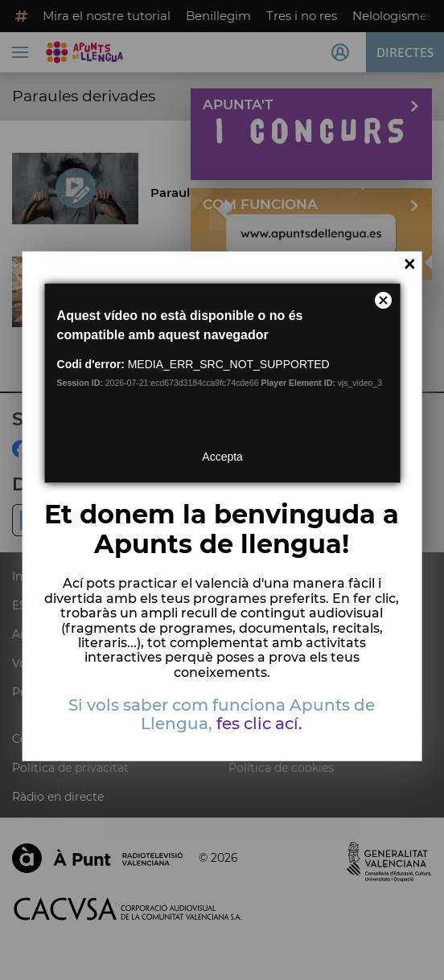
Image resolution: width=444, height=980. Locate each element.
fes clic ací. (259, 724)
